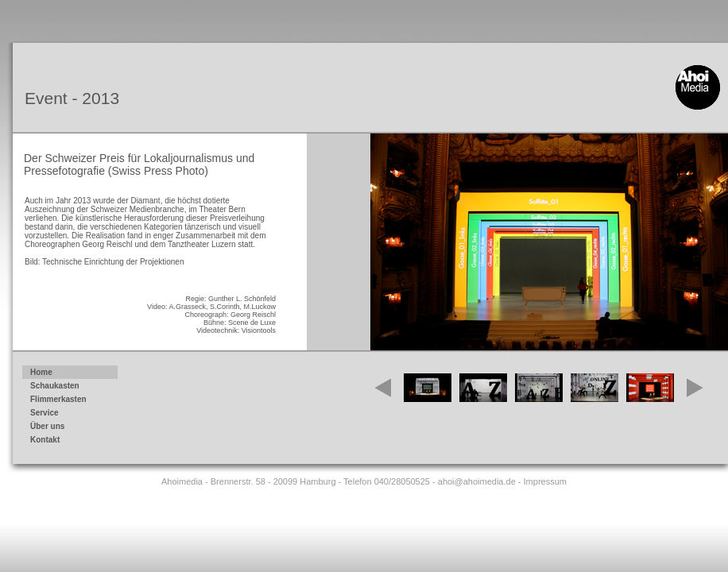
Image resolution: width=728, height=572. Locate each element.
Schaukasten (67, 387)
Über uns (47, 426)
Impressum (545, 481)
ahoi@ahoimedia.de (477, 481)
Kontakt (67, 441)
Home (41, 372)
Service (67, 414)
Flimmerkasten (67, 400)
